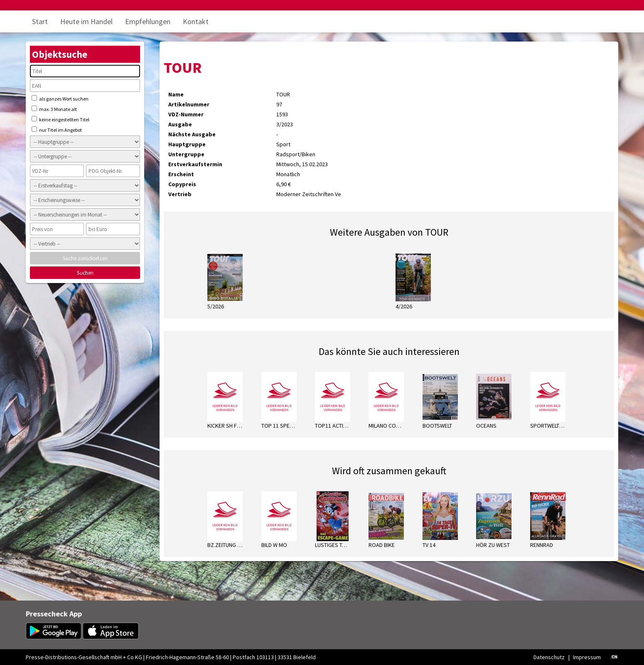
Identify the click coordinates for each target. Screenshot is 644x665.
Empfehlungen (148, 21)
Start (40, 21)
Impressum (587, 657)
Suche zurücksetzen (85, 258)
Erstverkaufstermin (195, 164)
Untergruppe (186, 154)
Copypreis (182, 184)
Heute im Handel (86, 21)
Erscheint (181, 174)
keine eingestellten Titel (60, 119)
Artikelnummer (189, 104)
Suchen (85, 273)
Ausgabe (180, 124)
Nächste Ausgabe (192, 134)
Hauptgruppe (187, 144)
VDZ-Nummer (186, 114)
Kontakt (196, 21)
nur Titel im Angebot (57, 130)
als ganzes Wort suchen (60, 99)
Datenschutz (549, 657)
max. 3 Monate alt (54, 109)
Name (176, 94)
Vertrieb (180, 194)
